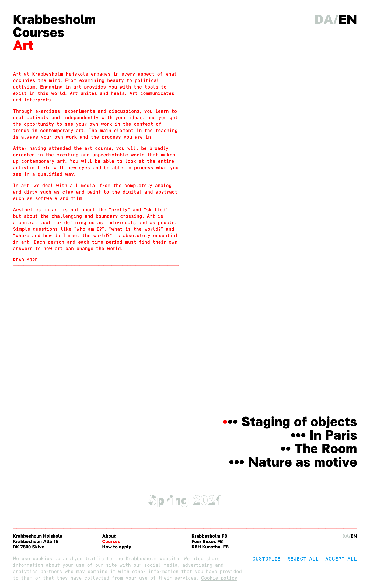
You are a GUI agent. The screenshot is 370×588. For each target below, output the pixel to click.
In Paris (333, 435)
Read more (25, 260)
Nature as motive (303, 462)
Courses (39, 32)
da (324, 19)
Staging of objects (299, 422)
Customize (266, 559)
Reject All (303, 559)
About (109, 536)
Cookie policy (219, 578)
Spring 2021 (185, 500)
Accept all (341, 559)
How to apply (117, 547)
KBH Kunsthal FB (210, 547)
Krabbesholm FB (209, 536)
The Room (326, 449)
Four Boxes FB (207, 542)
